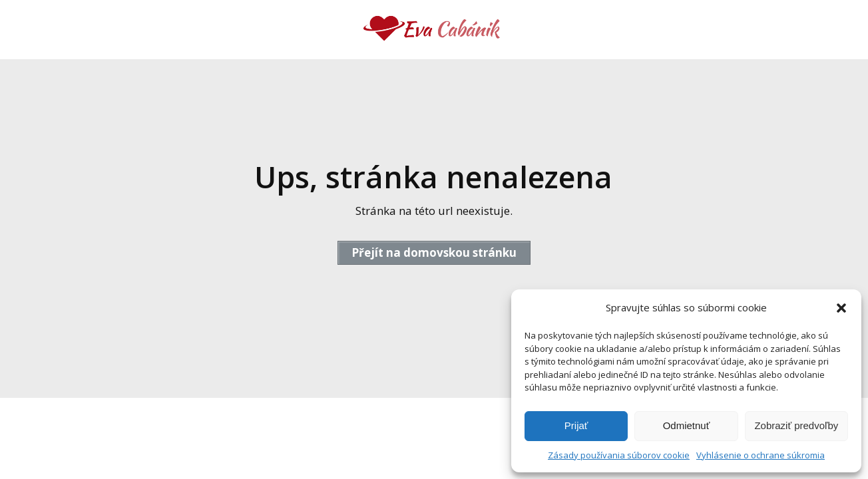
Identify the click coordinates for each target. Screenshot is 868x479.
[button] (841, 308)
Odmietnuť (687, 425)
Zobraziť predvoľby (796, 425)
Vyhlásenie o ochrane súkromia (760, 455)
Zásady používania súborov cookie (619, 455)
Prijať (576, 425)
